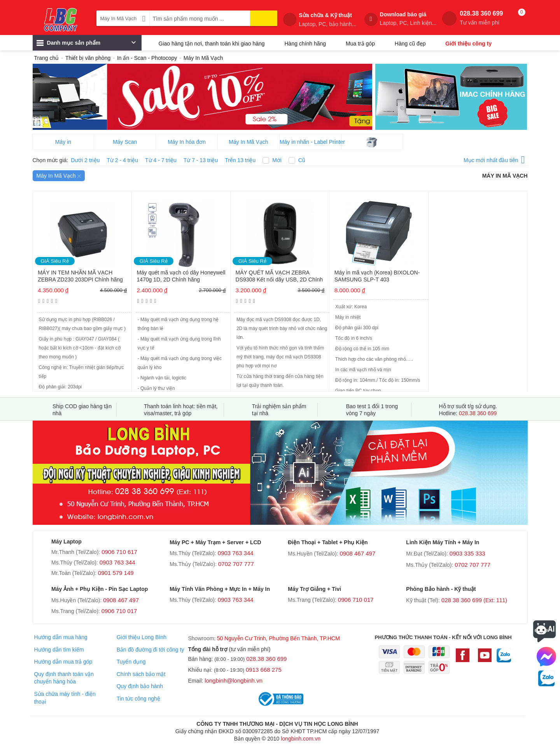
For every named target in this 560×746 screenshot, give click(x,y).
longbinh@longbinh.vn (234, 680)
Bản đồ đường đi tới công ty (150, 650)
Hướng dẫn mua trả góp (63, 662)
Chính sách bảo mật (141, 674)
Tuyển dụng (131, 662)
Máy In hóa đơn (187, 142)
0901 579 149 (116, 573)
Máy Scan (125, 142)
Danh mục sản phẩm (86, 45)
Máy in (63, 142)
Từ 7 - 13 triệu (201, 160)
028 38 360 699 (474, 600)
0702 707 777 (236, 564)
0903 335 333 (467, 553)
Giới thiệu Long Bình (142, 637)
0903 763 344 (117, 562)
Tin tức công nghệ (138, 699)
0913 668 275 (264, 670)
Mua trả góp (360, 44)
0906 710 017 (119, 611)
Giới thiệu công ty (468, 44)
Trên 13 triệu (240, 160)
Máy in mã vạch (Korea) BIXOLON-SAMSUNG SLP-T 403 (377, 276)
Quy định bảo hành (140, 686)
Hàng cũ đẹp (410, 44)
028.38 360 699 (481, 18)
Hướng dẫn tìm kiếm (59, 650)
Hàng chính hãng (305, 44)
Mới (277, 160)
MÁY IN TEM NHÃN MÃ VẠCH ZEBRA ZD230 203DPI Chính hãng (80, 276)
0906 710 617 (119, 552)
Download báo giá (408, 19)
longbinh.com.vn (301, 739)
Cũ (302, 160)
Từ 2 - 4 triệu (122, 160)
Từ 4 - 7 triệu (161, 160)
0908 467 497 (357, 553)
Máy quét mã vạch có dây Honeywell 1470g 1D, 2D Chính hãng (181, 276)
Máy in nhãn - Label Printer (311, 142)
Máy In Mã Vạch (248, 142)
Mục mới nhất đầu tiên (494, 159)
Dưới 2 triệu (85, 160)
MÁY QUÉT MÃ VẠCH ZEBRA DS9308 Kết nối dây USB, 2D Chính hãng (279, 277)
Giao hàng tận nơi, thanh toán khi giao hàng (212, 44)
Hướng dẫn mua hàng (60, 637)
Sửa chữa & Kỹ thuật (327, 20)
